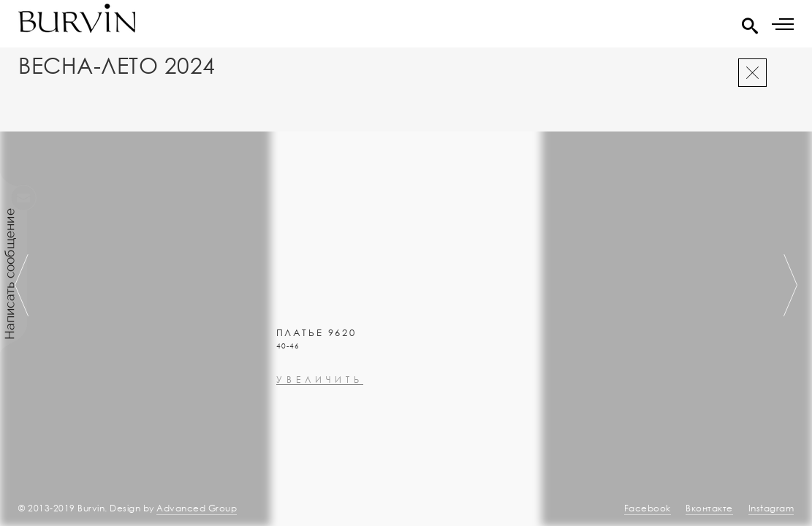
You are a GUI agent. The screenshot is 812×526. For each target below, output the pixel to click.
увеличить (320, 419)
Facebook (648, 508)
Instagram (771, 508)
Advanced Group (197, 508)
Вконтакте (709, 508)
